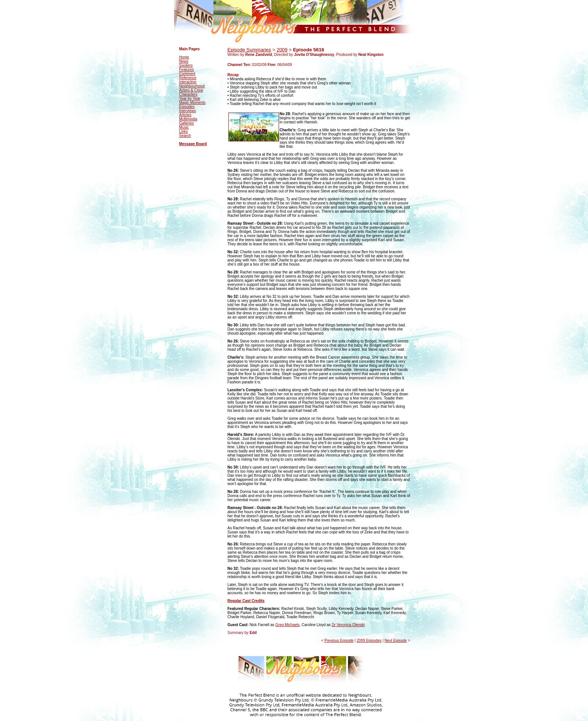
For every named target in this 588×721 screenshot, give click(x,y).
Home (184, 57)
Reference (188, 78)
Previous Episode (339, 641)
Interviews (188, 111)
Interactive (188, 82)
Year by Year (190, 98)
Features (187, 70)
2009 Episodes (369, 641)
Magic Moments (193, 103)
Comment (187, 74)
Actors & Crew (191, 90)
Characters (188, 94)
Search (185, 136)
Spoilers (186, 65)
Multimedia (188, 119)
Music (184, 127)
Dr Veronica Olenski (348, 625)
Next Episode (395, 641)
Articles (185, 115)
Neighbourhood (192, 86)
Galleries (187, 123)
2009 (282, 50)
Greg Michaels (287, 625)
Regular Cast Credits (246, 601)
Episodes (187, 107)
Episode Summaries (249, 50)
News (184, 61)
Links (184, 131)
